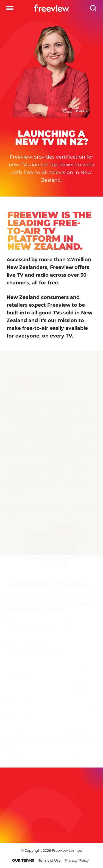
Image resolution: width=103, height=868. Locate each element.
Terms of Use (50, 860)
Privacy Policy (77, 860)
